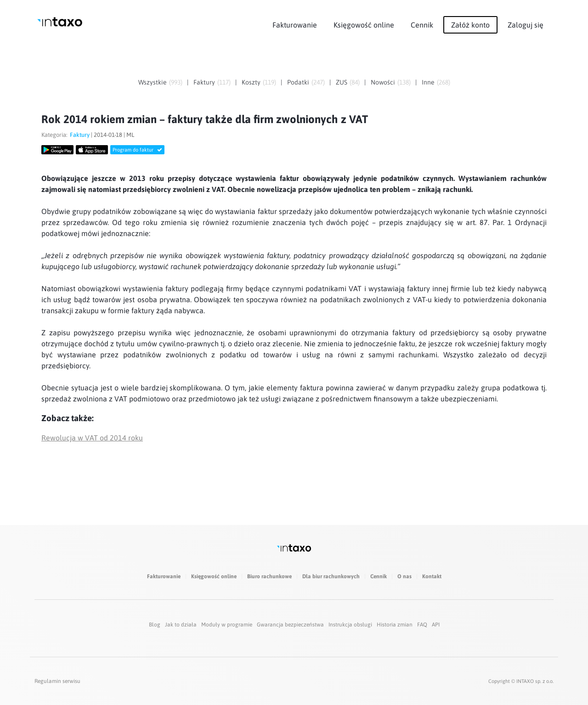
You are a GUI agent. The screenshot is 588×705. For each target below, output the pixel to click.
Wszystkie (153, 82)
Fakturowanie (295, 25)
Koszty (251, 82)
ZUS (342, 82)
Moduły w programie (227, 625)
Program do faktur (137, 150)
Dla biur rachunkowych (331, 576)
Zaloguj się (526, 25)
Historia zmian (395, 625)
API (436, 625)
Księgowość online (364, 25)
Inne (428, 82)
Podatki (298, 82)
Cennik (422, 25)
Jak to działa (181, 625)
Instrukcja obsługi (350, 625)
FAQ (422, 625)
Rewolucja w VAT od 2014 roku (92, 438)
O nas (404, 576)
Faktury (204, 82)
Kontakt (432, 576)
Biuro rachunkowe (269, 576)
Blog (155, 625)
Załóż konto (470, 25)
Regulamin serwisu (57, 681)
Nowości (383, 82)
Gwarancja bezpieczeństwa (290, 625)
